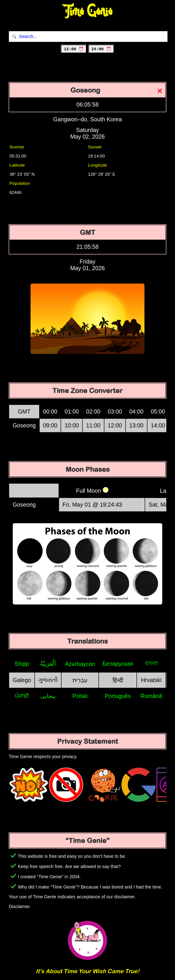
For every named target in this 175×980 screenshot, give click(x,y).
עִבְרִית (80, 680)
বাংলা (151, 663)
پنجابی (48, 696)
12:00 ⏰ (74, 49)
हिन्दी (118, 680)
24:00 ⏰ (101, 49)
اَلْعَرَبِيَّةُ (48, 664)
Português (118, 696)
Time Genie (88, 11)
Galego (22, 680)
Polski (80, 696)
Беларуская (118, 664)
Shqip (22, 664)
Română (151, 696)
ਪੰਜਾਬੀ (22, 696)
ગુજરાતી (48, 680)
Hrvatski (151, 680)
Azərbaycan (80, 664)
